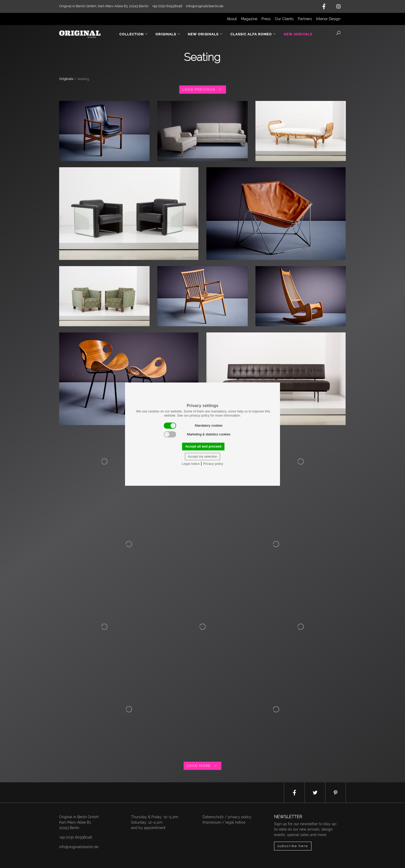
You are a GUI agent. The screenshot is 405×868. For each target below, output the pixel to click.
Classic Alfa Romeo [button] (253, 34)
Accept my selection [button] (202, 456)
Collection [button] (134, 34)
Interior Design (328, 19)
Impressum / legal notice (224, 822)
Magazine (249, 19)
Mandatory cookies (193, 426)
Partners (305, 19)
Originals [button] (168, 34)
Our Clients (284, 19)
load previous (203, 89)
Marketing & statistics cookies (197, 434)
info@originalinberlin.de (205, 6)
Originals (66, 79)
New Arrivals (298, 34)
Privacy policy (213, 464)
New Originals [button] (205, 34)
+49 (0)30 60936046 (76, 837)
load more (202, 766)
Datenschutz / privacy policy (227, 817)
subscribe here (293, 846)
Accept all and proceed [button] (203, 446)
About (232, 19)
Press (266, 19)
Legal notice (191, 464)
